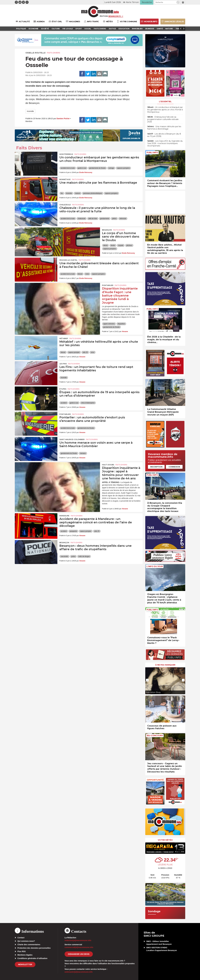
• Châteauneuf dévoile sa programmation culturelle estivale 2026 (163, 119)
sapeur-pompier (74, 352)
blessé (80, 274)
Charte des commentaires (29, 945)
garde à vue (82, 168)
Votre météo (165, 840)
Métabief (64, 338)
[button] (178, 2)
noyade (121, 245)
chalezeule (82, 219)
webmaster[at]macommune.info (79, 972)
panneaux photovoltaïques (93, 193)
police (73, 556)
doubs (113, 245)
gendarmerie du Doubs (97, 168)
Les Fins (63, 364)
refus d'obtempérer (88, 403)
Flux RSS (22, 951)
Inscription (156, 467)
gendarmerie (105, 219)
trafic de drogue (84, 556)
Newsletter (25, 964)
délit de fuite (93, 219)
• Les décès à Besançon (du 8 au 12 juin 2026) (164, 135)
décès (105, 245)
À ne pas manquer (165, 665)
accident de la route (68, 168)
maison (78, 193)
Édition (104, 16)
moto (87, 274)
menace (83, 453)
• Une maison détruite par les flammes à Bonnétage (164, 128)
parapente (73, 531)
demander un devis (79, 954)
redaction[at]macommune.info (78, 940)
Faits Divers (53, 53)
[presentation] (147, 680)
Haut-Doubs (108, 465)
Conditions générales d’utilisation (32, 958)
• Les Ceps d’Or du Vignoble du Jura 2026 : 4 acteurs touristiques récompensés (165, 143)
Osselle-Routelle (35, 53)
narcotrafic (64, 556)
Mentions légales (25, 955)
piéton (114, 219)
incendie (30, 111)
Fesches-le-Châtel (68, 260)
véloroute (123, 219)
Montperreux (66, 154)
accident (64, 403)
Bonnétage (65, 179)
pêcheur (129, 245)
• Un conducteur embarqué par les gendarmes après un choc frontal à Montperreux (165, 110)
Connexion (174, 467)
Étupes (63, 389)
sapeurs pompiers (123, 168)
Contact (21, 938)
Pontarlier (108, 285)
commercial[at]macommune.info (79, 947)
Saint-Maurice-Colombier (72, 439)
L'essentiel (165, 102)
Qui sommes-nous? (26, 941)
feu (62, 193)
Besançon (107, 230)
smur (93, 352)
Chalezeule (65, 205)
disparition (121, 324)
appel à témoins (109, 324)
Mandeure (64, 516)
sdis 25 (85, 352)
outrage (111, 168)
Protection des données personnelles (34, 948)
